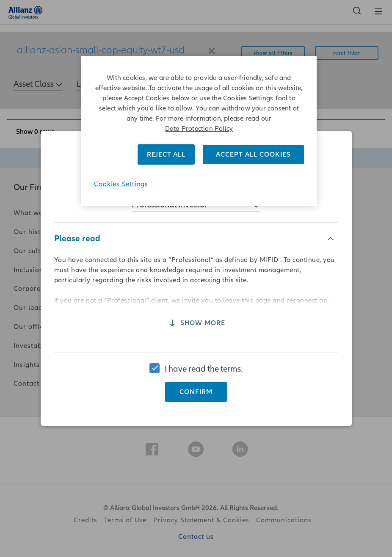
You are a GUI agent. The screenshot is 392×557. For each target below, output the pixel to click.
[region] (196, 278)
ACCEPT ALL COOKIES (253, 154)
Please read (77, 245)
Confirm (196, 385)
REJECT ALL (166, 154)
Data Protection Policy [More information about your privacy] (199, 129)
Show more (196, 331)
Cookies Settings (121, 184)
